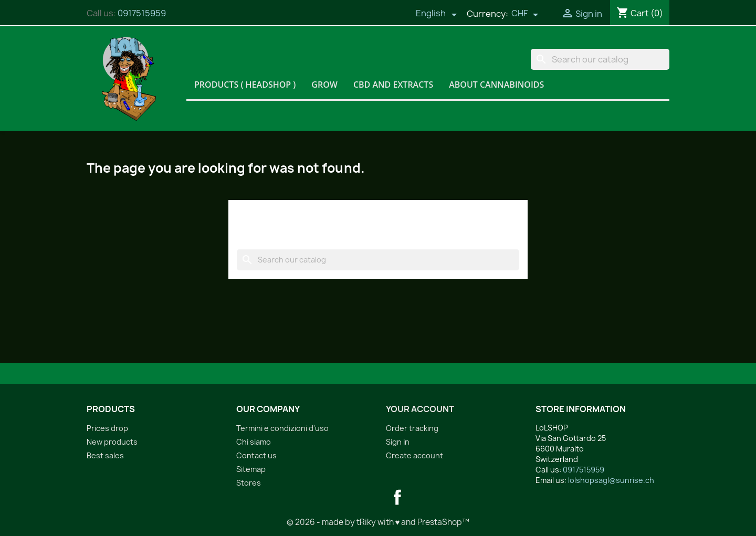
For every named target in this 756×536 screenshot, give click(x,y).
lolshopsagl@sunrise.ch (611, 480)
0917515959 (142, 13)
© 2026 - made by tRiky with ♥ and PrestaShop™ (378, 522)
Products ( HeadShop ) (245, 85)
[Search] (600, 59)
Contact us (256, 455)
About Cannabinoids (496, 85)
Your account (420, 409)
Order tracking (412, 428)
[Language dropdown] (436, 14)
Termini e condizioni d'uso (282, 428)
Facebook (397, 497)
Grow (324, 85)
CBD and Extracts (393, 85)
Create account (414, 455)
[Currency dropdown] (525, 14)
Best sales (105, 455)
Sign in (398, 442)
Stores (249, 483)
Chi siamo (254, 442)
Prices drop (107, 428)
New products (112, 442)
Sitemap (251, 469)
